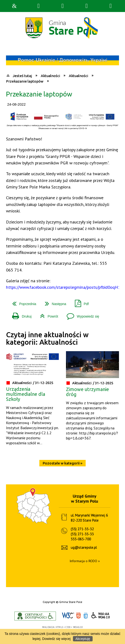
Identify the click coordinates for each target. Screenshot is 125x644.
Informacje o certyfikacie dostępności (35, 616)
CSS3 (86, 616)
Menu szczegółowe (111, 6)
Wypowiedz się (81, 315)
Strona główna (14, 6)
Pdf (80, 302)
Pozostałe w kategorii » (62, 463)
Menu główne (87, 6)
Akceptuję (83, 639)
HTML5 (78, 616)
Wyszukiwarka (38, 6)
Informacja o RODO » (85, 561)
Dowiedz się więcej (56, 639)
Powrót (47, 315)
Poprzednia (22, 302)
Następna (54, 302)
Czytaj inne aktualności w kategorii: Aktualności (47, 338)
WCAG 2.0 (101, 615)
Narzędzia (62, 6)
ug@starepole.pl (84, 547)
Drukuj (20, 315)
